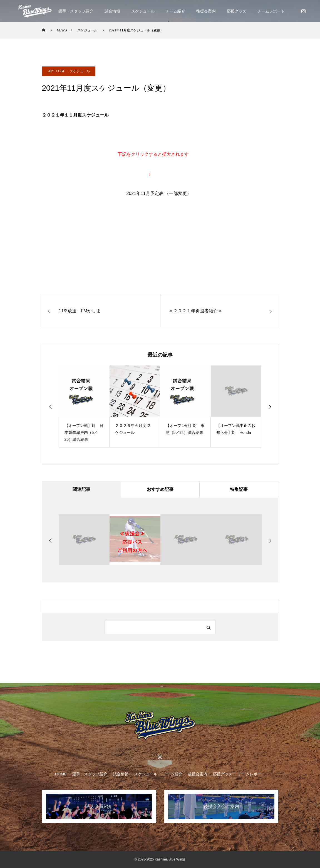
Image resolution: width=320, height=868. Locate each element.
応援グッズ (237, 11)
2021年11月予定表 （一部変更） (159, 193)
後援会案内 (206, 11)
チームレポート (271, 11)
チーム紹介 (175, 11)
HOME (61, 774)
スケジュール (143, 11)
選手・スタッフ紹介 (76, 11)
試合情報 (112, 11)
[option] (84, 406)
